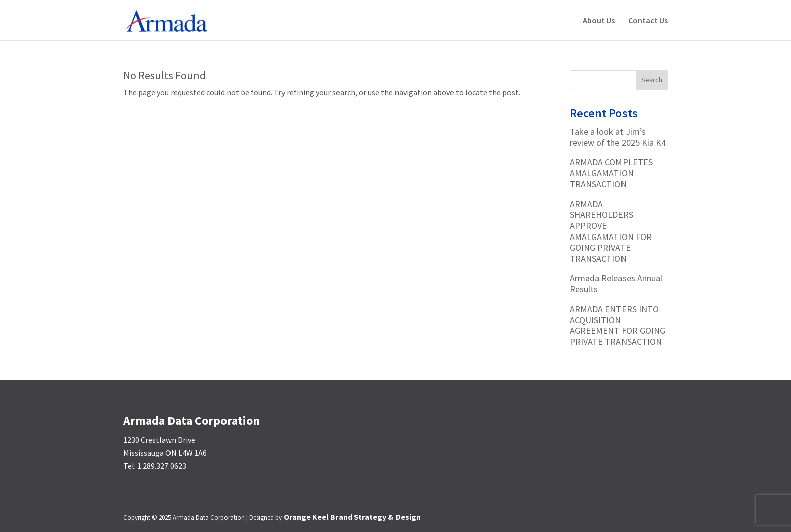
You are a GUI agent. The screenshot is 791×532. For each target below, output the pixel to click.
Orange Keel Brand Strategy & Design (352, 517)
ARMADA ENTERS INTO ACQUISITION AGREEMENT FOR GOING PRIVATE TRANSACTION (617, 325)
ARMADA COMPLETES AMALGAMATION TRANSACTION (611, 173)
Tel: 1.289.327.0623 (155, 466)
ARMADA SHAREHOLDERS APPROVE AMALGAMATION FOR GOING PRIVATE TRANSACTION (611, 231)
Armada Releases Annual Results (616, 284)
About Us (599, 21)
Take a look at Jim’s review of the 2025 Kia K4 (618, 137)
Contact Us (648, 21)
